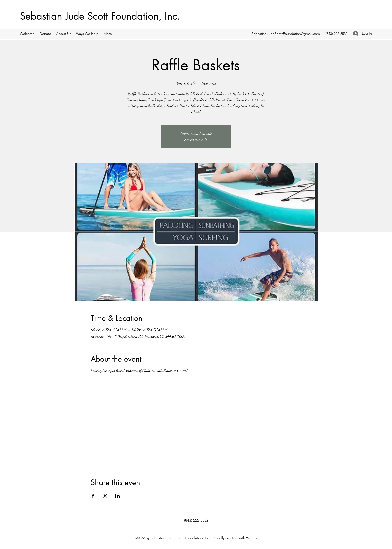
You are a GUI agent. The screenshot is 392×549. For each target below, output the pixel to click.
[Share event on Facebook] (93, 496)
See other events (196, 140)
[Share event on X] (105, 496)
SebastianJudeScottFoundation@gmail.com (286, 34)
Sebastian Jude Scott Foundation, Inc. (100, 16)
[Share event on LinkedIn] (118, 496)
